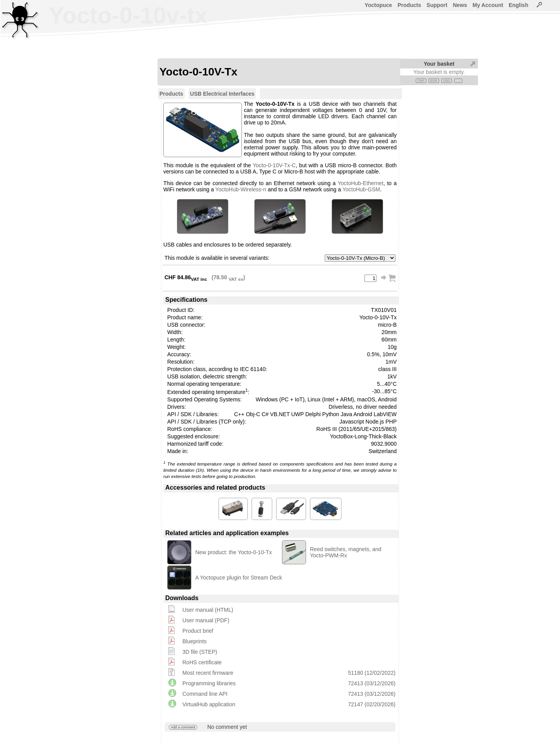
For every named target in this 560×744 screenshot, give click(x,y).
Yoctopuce (379, 5)
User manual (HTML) (208, 610)
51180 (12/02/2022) (372, 673)
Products (409, 5)
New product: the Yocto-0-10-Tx (234, 552)
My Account (488, 5)
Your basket (439, 64)
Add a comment (183, 727)
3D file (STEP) (200, 652)
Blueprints (194, 641)
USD (447, 81)
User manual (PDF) (206, 620)
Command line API (205, 694)
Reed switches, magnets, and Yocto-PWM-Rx (346, 552)
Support (437, 5)
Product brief (198, 631)
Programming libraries (209, 683)
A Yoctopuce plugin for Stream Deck (239, 578)
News (460, 5)
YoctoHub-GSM (361, 189)
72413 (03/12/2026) (372, 683)
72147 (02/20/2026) (372, 704)
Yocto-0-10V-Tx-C (274, 165)
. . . (458, 81)
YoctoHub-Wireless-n (241, 189)
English (519, 5)
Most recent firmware (208, 673)
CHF (421, 81)
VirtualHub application (209, 704)
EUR (434, 81)
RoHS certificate (202, 662)
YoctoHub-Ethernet (360, 183)
